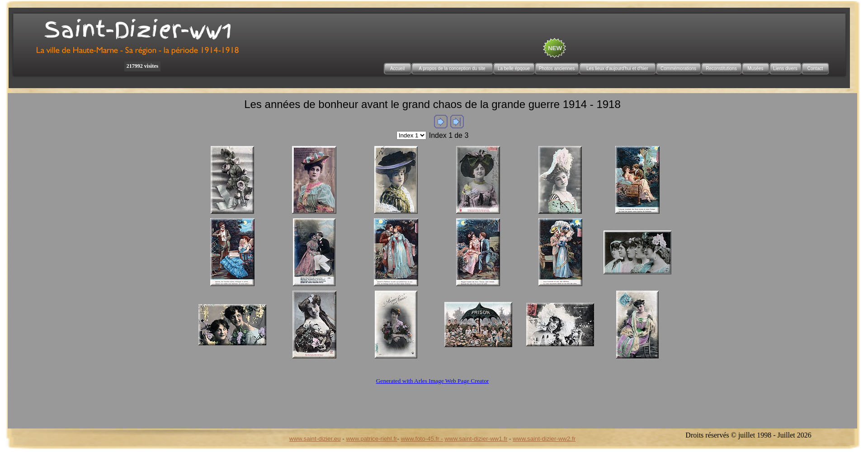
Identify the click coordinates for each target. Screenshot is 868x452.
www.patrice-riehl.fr (371, 439)
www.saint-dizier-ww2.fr (544, 439)
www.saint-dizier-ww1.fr (476, 439)
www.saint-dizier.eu (315, 439)
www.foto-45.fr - (422, 439)
